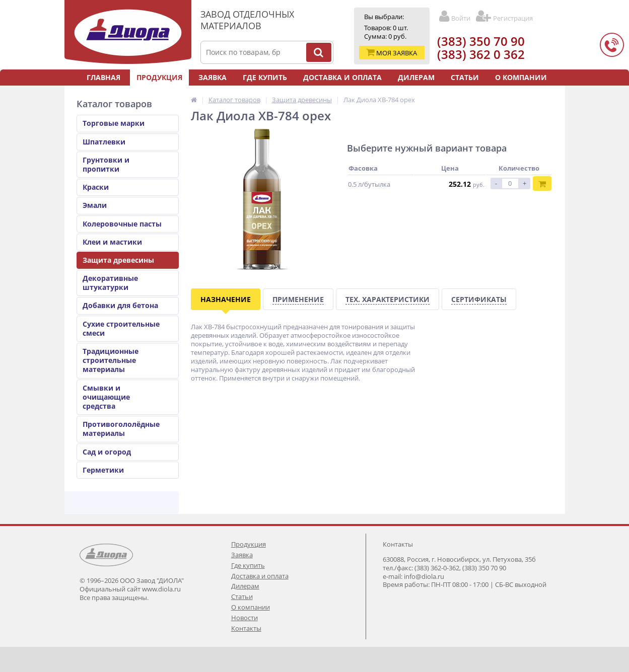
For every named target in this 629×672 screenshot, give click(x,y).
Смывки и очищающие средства (106, 397)
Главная (103, 77)
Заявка (213, 77)
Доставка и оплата (342, 77)
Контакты (344, 93)
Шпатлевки (104, 142)
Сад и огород (107, 452)
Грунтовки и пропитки (106, 164)
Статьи (465, 77)
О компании (521, 77)
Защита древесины (118, 260)
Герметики (103, 470)
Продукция (159, 77)
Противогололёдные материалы (121, 429)
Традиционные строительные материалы (111, 360)
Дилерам (416, 77)
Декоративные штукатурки (110, 283)
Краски (96, 187)
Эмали (95, 205)
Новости (290, 93)
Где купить (265, 77)
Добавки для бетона (120, 305)
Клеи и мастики (112, 242)
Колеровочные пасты (122, 224)
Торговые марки (114, 123)
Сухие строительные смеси (121, 328)
